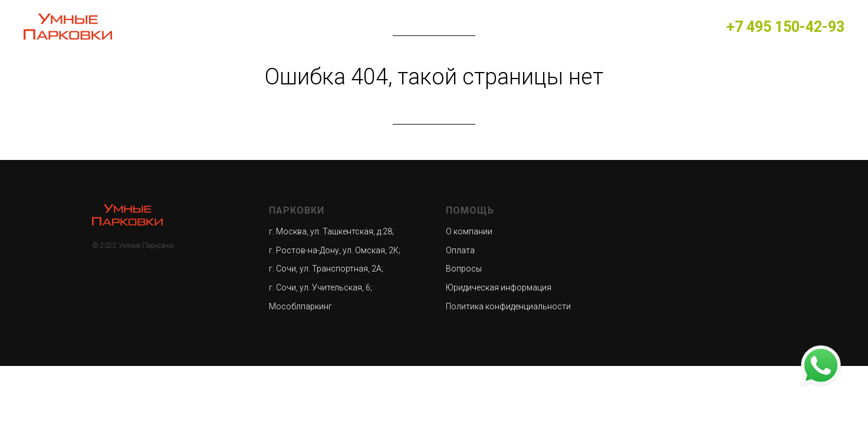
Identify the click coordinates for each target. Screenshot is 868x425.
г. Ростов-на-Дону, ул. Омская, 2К (334, 250)
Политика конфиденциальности (508, 306)
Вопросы (464, 269)
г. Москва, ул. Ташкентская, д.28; (331, 231)
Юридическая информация (499, 287)
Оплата (460, 250)
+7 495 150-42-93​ (785, 27)
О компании (469, 231)
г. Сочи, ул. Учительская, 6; (320, 287)
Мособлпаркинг (300, 306)
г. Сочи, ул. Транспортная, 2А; (326, 269)
